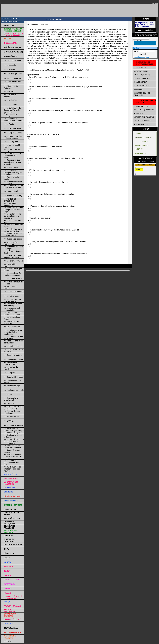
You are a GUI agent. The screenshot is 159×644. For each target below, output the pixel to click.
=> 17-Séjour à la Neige (13, 133)
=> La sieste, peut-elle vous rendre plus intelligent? (13, 156)
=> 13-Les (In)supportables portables (10, 114)
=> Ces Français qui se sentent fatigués (13, 309)
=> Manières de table (12, 417)
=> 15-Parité (9, 124)
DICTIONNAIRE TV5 (141, 124)
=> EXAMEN (9, 421)
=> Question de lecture (13, 239)
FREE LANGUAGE (142, 142)
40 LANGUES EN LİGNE (144, 138)
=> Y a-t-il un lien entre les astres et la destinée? (14, 230)
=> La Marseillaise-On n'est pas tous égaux (13, 274)
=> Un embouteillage (12, 386)
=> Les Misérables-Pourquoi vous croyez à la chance (13, 173)
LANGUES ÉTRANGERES (143, 121)
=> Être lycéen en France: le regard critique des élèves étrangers (14, 431)
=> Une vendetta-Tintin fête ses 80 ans (13, 235)
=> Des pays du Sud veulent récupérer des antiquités (12, 162)
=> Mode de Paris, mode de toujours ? (14, 342)
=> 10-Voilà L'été (11, 100)
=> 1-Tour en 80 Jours (13, 61)
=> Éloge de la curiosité (13, 355)
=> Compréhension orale (14, 359)
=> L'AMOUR (9, 403)
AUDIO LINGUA (141, 154)
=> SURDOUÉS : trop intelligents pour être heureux (12, 469)
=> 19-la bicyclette (11, 142)
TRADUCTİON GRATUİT (142, 106)
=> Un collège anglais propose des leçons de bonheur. (13, 456)
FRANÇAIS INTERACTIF (142, 86)
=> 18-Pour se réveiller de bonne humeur (13, 137)
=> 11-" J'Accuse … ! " (13, 105)
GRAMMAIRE (138, 89)
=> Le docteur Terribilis (13, 278)
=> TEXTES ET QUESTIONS (10, 200)
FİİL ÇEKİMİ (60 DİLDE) (142, 75)
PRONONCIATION (140, 68)
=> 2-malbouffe (10, 65)
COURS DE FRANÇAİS (142, 78)
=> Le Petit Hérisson (12, 167)
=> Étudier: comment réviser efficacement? (12, 447)
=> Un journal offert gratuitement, (12, 399)
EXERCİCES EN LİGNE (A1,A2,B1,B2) (142, 94)
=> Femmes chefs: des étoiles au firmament (13, 314)
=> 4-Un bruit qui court (13, 74)
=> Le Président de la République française (12, 256)
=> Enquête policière (12, 191)
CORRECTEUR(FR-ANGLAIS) (144, 110)
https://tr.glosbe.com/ (141, 57)
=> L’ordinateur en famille (14, 390)
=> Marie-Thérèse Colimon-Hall (11, 243)
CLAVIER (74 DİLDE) (141, 71)
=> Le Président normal (13, 395)
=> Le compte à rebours (13, 425)
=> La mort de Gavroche (14, 292)
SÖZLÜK (137, 48)
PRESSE (138, 134)
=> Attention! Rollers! (12, 327)
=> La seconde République (10, 204)
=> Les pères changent (13, 296)
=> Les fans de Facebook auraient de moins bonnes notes (14, 441)
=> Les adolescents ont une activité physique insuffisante (13, 332)
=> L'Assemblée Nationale (10, 265)
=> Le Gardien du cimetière (11, 368)
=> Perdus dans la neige (14, 196)
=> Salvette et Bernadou (13, 377)
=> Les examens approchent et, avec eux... (12, 463)
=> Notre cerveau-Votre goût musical (13, 182)
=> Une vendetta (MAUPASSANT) (11, 364)
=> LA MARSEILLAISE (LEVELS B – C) (13, 408)
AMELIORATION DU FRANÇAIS (142, 146)
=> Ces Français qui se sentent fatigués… (13, 305)
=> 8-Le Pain (9, 91)
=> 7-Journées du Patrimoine (11, 87)
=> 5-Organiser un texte (13, 78)
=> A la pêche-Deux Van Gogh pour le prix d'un (13, 187)
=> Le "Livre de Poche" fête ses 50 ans (13, 300)
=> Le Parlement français (14, 261)
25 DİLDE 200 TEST (140, 82)
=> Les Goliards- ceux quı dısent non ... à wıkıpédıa (13, 216)
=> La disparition (11, 373)
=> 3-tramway (9, 69)
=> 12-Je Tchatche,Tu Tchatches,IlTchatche (12, 109)
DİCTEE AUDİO (139, 113)
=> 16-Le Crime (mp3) (13, 128)
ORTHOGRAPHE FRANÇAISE (144, 117)
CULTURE (139, 150)
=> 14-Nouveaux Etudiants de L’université (14, 120)
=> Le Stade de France (13, 346)
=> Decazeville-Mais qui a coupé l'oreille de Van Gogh (13, 210)
